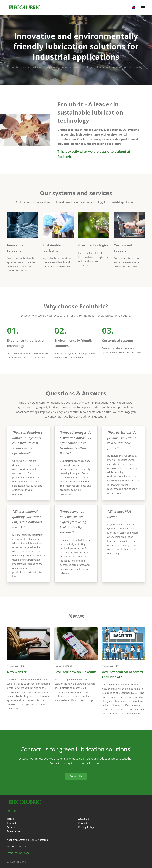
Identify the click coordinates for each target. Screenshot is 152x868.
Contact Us (76, 776)
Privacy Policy (86, 827)
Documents (14, 831)
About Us (83, 819)
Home (10, 819)
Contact (83, 823)
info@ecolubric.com (18, 853)
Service (11, 827)
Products (12, 823)
